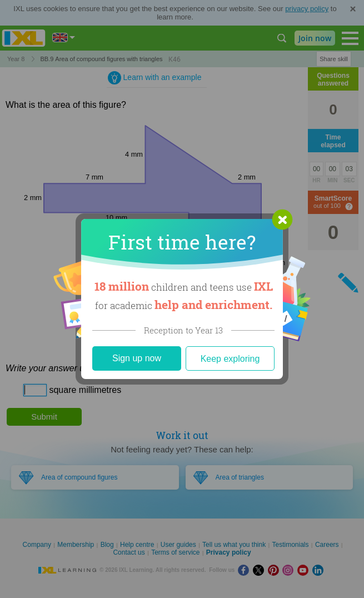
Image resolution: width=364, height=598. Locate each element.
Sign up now (137, 358)
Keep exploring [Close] (230, 359)
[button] (282, 220)
